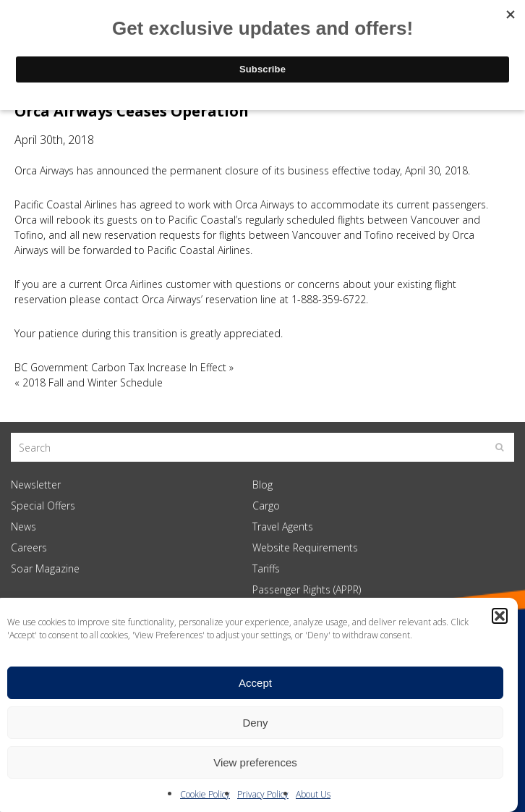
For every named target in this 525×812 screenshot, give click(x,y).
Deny (255, 723)
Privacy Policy (263, 794)
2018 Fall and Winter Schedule (93, 382)
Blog (262, 485)
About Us (313, 794)
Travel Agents (283, 526)
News (24, 526)
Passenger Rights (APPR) (307, 589)
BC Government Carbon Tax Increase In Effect (120, 367)
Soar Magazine (45, 568)
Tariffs (266, 568)
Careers (29, 547)
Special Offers (43, 506)
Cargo (266, 506)
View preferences (255, 762)
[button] (500, 616)
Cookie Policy (205, 794)
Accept (255, 683)
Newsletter (36, 485)
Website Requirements (305, 547)
